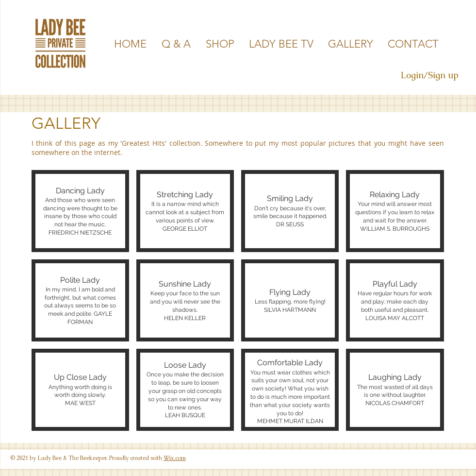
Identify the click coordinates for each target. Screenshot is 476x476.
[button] (80, 211)
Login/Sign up (430, 75)
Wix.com (175, 458)
